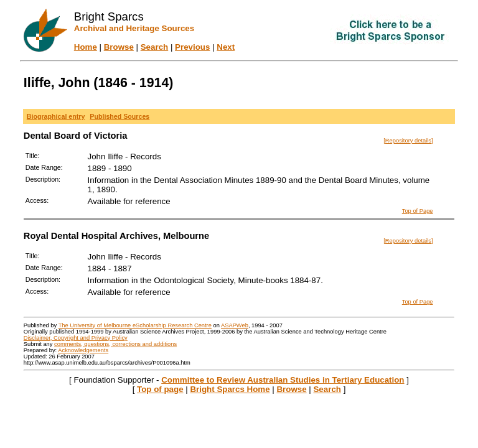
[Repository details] (408, 141)
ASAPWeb (235, 325)
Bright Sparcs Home (230, 389)
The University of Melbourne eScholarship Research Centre (135, 325)
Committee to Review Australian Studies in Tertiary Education (283, 380)
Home (86, 47)
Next (226, 47)
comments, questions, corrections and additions (115, 344)
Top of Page (418, 211)
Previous (192, 47)
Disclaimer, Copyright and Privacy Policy (76, 338)
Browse (119, 47)
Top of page (160, 389)
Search (154, 47)
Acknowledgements (83, 350)
